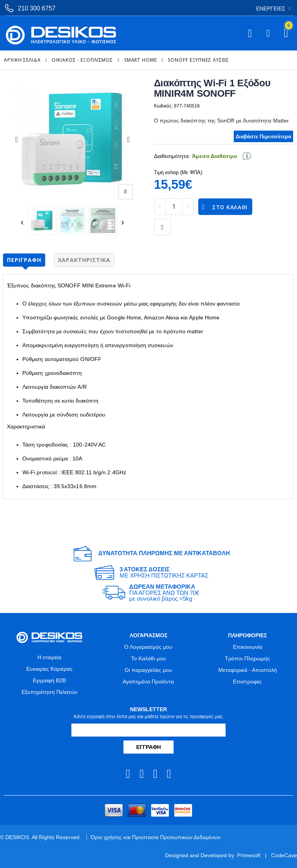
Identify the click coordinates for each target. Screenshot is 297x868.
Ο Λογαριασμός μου (148, 647)
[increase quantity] (188, 207)
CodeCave (284, 855)
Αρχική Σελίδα (22, 60)
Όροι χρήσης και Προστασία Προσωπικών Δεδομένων (156, 837)
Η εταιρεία (49, 657)
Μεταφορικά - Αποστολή (248, 670)
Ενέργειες (271, 8)
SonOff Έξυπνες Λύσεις (198, 60)
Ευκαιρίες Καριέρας (49, 669)
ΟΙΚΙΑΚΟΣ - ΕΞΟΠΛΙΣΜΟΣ (82, 60)
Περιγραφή (24, 260)
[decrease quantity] (160, 207)
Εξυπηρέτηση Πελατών (50, 692)
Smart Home (141, 60)
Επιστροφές (247, 682)
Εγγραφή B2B (49, 680)
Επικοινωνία (248, 647)
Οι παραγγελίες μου (148, 670)
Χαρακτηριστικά (84, 260)
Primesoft (249, 855)
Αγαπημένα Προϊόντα (148, 682)
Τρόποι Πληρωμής (247, 658)
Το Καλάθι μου (148, 658)
